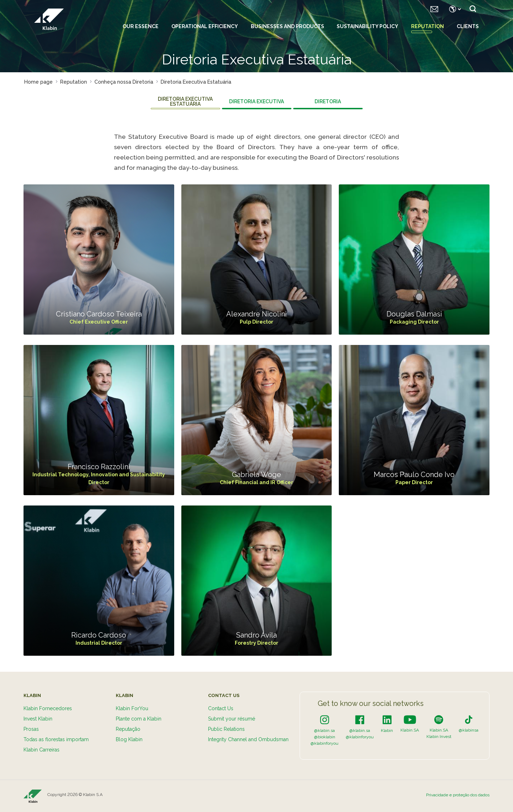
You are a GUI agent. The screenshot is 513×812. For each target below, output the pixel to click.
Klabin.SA (410, 730)
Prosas (31, 729)
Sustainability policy (367, 26)
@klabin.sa (325, 730)
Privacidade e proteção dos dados (458, 795)
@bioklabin (325, 737)
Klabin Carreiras (42, 750)
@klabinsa (469, 730)
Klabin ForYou (132, 708)
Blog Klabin (129, 739)
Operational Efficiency (205, 26)
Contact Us (221, 708)
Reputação (128, 729)
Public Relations (226, 729)
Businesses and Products (287, 26)
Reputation (427, 26)
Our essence (141, 26)
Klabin (387, 730)
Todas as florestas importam (56, 739)
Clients (468, 26)
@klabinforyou (325, 743)
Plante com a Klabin (139, 719)
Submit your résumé (232, 719)
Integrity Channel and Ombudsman (248, 739)
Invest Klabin (38, 719)
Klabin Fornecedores (48, 708)
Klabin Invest (439, 737)
